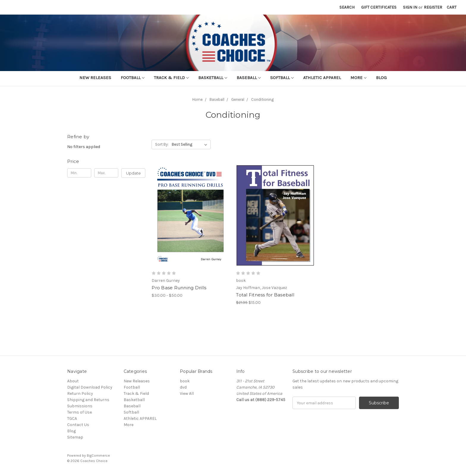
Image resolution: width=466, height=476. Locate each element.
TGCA (72, 418)
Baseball (249, 78)
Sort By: (162, 144)
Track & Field (171, 78)
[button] (106, 161)
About (73, 381)
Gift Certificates (379, 7)
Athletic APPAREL (322, 78)
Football (133, 78)
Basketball (213, 78)
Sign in (410, 7)
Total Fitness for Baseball (265, 295)
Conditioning (262, 99)
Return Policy (80, 393)
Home (197, 99)
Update (133, 173)
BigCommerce (98, 455)
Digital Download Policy (90, 387)
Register (433, 7)
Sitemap (75, 437)
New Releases (95, 78)
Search (347, 7)
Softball (282, 78)
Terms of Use (79, 412)
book (185, 381)
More (358, 78)
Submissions (80, 406)
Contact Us (78, 425)
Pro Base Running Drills (179, 288)
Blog (381, 78)
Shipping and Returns (88, 400)
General (238, 99)
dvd (183, 387)
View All (187, 393)
